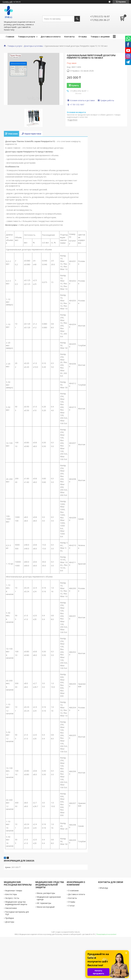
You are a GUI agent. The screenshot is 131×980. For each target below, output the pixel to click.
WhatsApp (104, 888)
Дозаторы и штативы (33, 46)
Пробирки (10, 918)
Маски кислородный (46, 907)
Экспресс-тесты (12, 898)
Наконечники (11, 908)
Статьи (71, 906)
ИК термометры (44, 903)
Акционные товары (14, 891)
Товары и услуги (27, 37)
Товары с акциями (100, 37)
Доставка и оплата (51, 37)
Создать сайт (8, 2)
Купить (75, 85)
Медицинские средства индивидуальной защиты (16, 903)
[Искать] (77, 19)
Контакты (69, 37)
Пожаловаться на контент (106, 934)
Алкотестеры (11, 894)
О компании (73, 891)
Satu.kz (77, 932)
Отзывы (83, 37)
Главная (10, 37)
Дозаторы (10, 922)
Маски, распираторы (46, 893)
